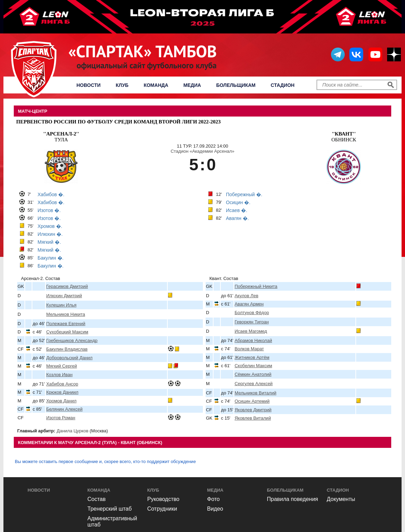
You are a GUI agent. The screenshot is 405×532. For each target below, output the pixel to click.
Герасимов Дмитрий (67, 286)
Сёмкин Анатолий (253, 374)
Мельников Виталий (255, 393)
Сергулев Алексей (253, 384)
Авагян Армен (249, 304)
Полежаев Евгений (66, 324)
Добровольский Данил (69, 358)
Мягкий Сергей (61, 366)
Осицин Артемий (252, 401)
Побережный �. (244, 194)
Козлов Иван (59, 375)
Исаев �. (237, 210)
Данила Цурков (73, 431)
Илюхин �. (50, 234)
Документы (341, 499)
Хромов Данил (61, 401)
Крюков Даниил (62, 392)
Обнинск (344, 137)
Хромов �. (50, 226)
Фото (213, 499)
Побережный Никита (256, 286)
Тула (61, 137)
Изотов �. (49, 210)
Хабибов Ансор (62, 384)
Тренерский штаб (110, 509)
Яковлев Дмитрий (253, 410)
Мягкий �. (49, 242)
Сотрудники (162, 509)
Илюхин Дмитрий (64, 296)
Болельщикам (236, 85)
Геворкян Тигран (252, 322)
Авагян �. (237, 218)
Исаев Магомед (251, 331)
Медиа (192, 85)
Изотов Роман (61, 418)
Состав (97, 499)
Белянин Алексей (64, 409)
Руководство (164, 499)
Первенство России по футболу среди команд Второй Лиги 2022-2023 (118, 122)
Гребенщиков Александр (72, 340)
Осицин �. (238, 202)
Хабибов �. (51, 194)
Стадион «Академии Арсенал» (202, 151)
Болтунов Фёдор (252, 313)
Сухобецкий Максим (67, 332)
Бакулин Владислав (67, 349)
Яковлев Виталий (253, 418)
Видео (215, 509)
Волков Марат (249, 349)
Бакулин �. (50, 258)
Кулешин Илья (61, 305)
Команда (156, 85)
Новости (89, 85)
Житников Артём (252, 357)
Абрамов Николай (253, 340)
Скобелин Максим (253, 366)
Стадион (283, 85)
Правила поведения (293, 499)
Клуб (122, 85)
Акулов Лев (246, 296)
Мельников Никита (66, 314)
